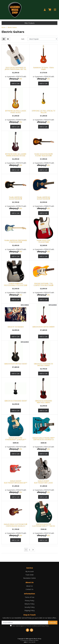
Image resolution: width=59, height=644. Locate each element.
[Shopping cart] (50, 10)
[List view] (8, 39)
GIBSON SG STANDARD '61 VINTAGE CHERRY (43, 365)
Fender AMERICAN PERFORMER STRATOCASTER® (16, 241)
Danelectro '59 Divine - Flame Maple (43, 68)
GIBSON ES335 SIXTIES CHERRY (43, 327)
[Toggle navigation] (55, 10)
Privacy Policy (29, 601)
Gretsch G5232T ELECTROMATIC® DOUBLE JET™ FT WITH (16, 483)
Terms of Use (30, 597)
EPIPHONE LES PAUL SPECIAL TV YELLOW (43, 112)
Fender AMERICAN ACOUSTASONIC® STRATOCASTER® (16, 199)
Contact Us (29, 589)
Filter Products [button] (29, 23)
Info (21, 79)
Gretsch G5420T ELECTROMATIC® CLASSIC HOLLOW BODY (44, 483)
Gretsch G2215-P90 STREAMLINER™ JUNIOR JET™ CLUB (16, 440)
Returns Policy (29, 604)
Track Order (30, 575)
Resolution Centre (29, 578)
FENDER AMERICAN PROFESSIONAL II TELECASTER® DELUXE (16, 285)
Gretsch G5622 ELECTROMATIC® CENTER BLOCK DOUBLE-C (16, 525)
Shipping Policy (29, 610)
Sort (23, 39)
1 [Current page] (26, 550)
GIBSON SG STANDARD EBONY (16, 401)
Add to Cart (16, 83)
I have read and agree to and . (29, 626)
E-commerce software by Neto (29, 640)
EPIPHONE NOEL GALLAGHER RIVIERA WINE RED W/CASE (16, 155)
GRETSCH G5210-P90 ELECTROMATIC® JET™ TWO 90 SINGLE (44, 526)
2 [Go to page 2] (29, 550)
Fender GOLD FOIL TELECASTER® (43, 241)
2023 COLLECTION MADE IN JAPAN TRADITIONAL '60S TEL (16, 68)
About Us (29, 586)
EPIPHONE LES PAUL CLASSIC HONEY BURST (16, 112)
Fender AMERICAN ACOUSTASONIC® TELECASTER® (44, 199)
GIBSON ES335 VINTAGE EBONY (16, 364)
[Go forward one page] (33, 550)
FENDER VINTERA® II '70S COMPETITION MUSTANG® (43, 284)
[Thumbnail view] (4, 39)
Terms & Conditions (32, 626)
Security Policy (30, 607)
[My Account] (45, 10)
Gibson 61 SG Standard (16, 327)
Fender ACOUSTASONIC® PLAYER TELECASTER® (44, 155)
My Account (30, 571)
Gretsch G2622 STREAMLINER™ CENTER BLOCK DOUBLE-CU (44, 439)
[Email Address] (25, 623)
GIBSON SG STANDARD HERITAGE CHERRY (44, 402)
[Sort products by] (42, 39)
